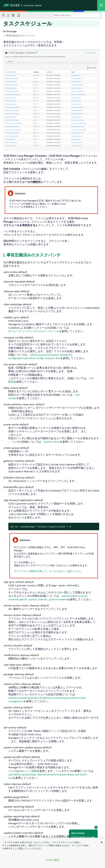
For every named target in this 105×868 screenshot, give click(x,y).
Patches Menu (52, 442)
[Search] (76, 15)
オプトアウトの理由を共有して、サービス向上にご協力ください (48, 571)
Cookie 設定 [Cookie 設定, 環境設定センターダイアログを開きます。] (52, 860)
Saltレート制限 (28, 771)
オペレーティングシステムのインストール (34, 331)
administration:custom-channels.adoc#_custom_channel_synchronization (48, 598)
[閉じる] (102, 842)
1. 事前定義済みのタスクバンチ (20, 35)
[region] (52, 853)
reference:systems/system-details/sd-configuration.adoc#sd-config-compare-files (41, 356)
